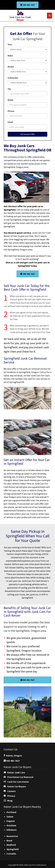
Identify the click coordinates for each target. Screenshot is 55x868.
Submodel (13, 78)
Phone (11, 111)
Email (10, 122)
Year (10, 44)
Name (10, 100)
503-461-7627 (28, 5)
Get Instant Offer (28, 134)
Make (10, 56)
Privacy (11, 796)
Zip (9, 89)
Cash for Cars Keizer (18, 782)
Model (11, 67)
